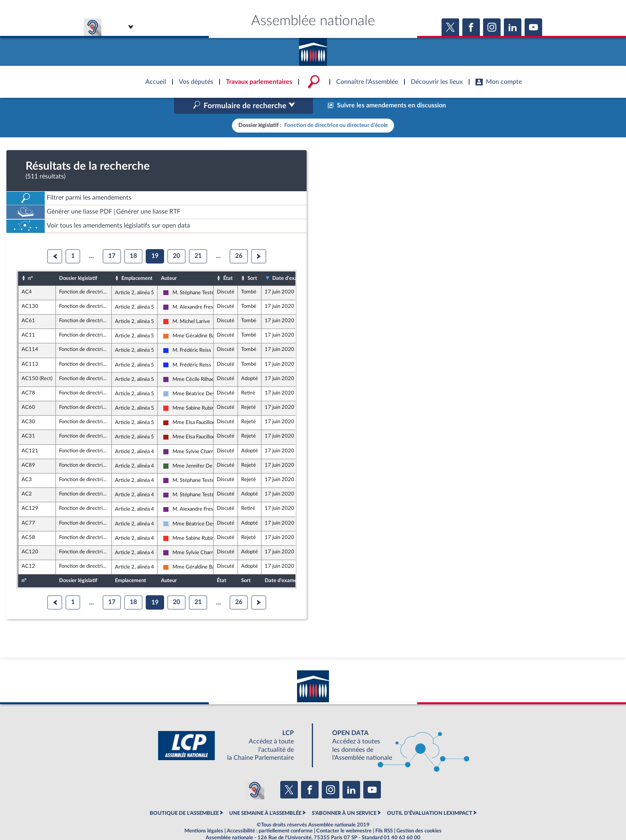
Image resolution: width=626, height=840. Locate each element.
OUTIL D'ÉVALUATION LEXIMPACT (430, 796)
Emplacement (137, 261)
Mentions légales (204, 814)
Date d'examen (290, 262)
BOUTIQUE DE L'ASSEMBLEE (184, 796)
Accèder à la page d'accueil (313, 49)
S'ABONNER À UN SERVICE (344, 796)
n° (30, 261)
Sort (252, 261)
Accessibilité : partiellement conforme (270, 814)
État (228, 261)
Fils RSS (384, 814)
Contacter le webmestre (344, 814)
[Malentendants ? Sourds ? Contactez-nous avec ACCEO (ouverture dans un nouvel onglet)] (255, 773)
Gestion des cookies (419, 814)
